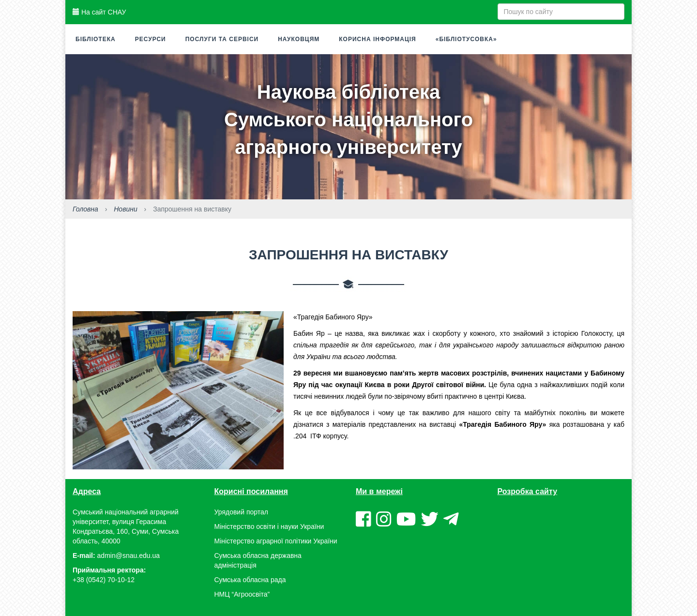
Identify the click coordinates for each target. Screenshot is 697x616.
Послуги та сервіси (222, 39)
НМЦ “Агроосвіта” (242, 594)
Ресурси (151, 39)
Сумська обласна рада (250, 580)
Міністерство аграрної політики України (276, 541)
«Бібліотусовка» (466, 39)
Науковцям (299, 39)
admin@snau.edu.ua (129, 556)
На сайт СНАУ (99, 12)
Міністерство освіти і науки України (269, 526)
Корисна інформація (377, 39)
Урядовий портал (241, 512)
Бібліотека (96, 39)
